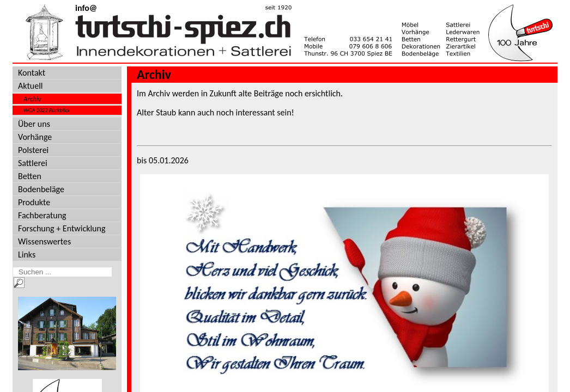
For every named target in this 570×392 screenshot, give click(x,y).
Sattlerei (33, 163)
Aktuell (31, 86)
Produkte (34, 202)
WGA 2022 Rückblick (47, 110)
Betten (30, 176)
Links (27, 255)
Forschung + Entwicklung (62, 228)
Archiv (32, 99)
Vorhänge (35, 137)
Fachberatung (42, 215)
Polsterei (33, 150)
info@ (86, 8)
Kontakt (32, 73)
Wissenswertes (44, 241)
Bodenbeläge (41, 189)
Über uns (34, 124)
